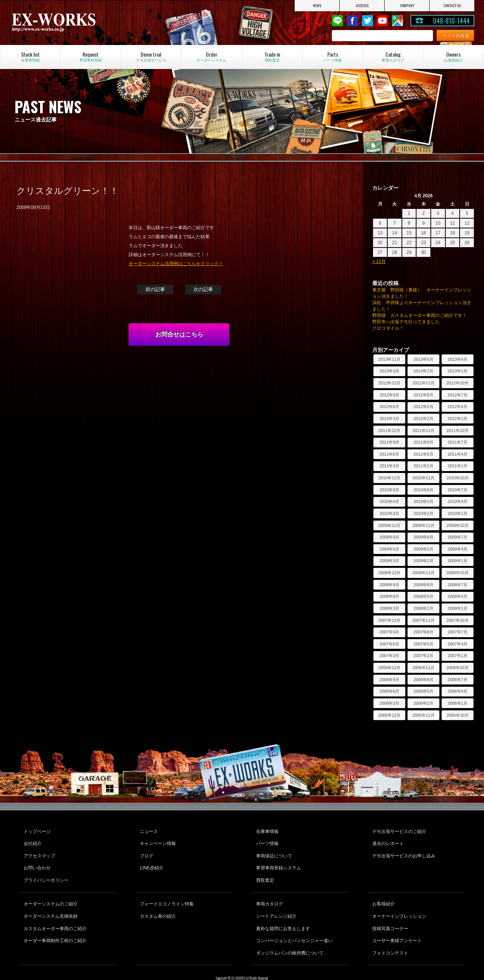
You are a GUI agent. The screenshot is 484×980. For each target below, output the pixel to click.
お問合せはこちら (179, 334)
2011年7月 (458, 442)
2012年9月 (389, 395)
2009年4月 (458, 549)
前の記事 (155, 289)
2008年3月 (389, 608)
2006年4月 (458, 691)
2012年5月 (423, 407)
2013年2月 (423, 371)
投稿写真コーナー (389, 913)
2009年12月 (389, 525)
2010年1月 (458, 513)
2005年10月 (458, 715)
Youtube (382, 21)
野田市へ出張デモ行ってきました (406, 322)
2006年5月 (423, 691)
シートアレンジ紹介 (275, 903)
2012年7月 (458, 395)
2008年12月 (389, 573)
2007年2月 (423, 656)
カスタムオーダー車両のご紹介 (54, 913)
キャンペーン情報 (157, 840)
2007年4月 (458, 644)
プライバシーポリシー (45, 871)
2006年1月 (458, 703)
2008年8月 (423, 585)
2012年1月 (458, 419)
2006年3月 (389, 703)
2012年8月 (423, 395)
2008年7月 (458, 585)
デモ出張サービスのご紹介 (398, 830)
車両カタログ (268, 893)
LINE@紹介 (151, 861)
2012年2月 (423, 419)
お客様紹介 (382, 893)
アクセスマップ (39, 851)
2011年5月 (423, 454)
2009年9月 (389, 537)
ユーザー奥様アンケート (396, 923)
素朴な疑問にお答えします (282, 913)
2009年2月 (423, 561)
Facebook (352, 21)
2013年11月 (389, 359)
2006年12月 (389, 668)
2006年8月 (423, 680)
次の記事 (203, 289)
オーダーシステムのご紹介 (50, 893)
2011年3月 (389, 466)
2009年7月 (458, 537)
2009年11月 (423, 525)
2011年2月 (423, 466)
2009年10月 (458, 525)
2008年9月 (389, 585)
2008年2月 (423, 608)
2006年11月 (423, 668)
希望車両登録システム (277, 861)
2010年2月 (423, 513)
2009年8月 (423, 537)
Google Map (397, 21)
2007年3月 (389, 656)
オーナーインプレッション (398, 903)
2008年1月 (458, 608)
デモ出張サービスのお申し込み (403, 851)
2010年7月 (458, 490)
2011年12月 (389, 431)
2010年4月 (458, 501)
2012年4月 (458, 407)
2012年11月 (423, 383)
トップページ (36, 830)
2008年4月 (458, 596)
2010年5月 (423, 501)
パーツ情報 (266, 840)
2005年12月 (389, 715)
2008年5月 (423, 596)
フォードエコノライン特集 (166, 893)
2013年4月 (458, 359)
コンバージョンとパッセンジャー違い (293, 923)
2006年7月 (458, 680)
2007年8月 (423, 632)
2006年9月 (389, 680)
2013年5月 (423, 359)
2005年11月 (423, 715)
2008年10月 (458, 573)
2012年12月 (389, 383)
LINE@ (337, 21)
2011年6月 (389, 454)
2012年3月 (389, 419)
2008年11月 (423, 573)
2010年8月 (423, 490)
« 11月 (379, 261)
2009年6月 (389, 549)
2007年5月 (423, 644)
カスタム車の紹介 (157, 903)
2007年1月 (458, 656)
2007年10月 (458, 620)
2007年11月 (423, 620)
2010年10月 (458, 478)
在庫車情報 (266, 830)
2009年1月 (458, 561)
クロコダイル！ (388, 328)
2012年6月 (389, 407)
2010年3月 (389, 513)
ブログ (145, 851)
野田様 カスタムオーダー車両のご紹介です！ (420, 315)
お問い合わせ (36, 861)
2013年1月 (458, 371)
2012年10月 (458, 383)
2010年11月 (423, 478)
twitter (367, 21)
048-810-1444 (451, 21)
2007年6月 (389, 644)
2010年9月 (389, 490)
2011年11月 (423, 431)
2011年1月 (458, 466)
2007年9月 (389, 632)
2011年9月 (389, 442)
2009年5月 (423, 549)
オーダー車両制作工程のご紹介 (54, 923)
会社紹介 (32, 840)
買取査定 (264, 871)
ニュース (148, 830)
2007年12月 (389, 620)
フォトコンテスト (389, 933)
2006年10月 (458, 668)
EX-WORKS (79, 23)
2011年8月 (423, 442)
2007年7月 (458, 632)
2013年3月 (389, 371)
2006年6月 (389, 691)
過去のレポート (387, 840)
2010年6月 (389, 501)
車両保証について (273, 851)
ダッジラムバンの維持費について (289, 933)
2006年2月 (423, 703)
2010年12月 (389, 478)
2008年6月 (389, 596)
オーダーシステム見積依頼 (50, 903)
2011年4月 (458, 454)
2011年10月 (458, 431)
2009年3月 (389, 561)
